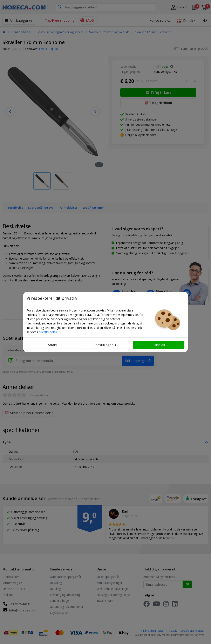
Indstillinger (105, 345)
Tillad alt (159, 345)
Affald (52, 345)
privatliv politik (48, 332)
